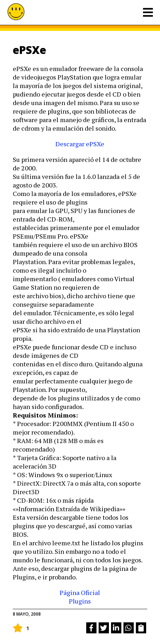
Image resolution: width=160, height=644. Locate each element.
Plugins (80, 601)
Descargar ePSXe (80, 144)
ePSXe (29, 50)
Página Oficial (80, 593)
